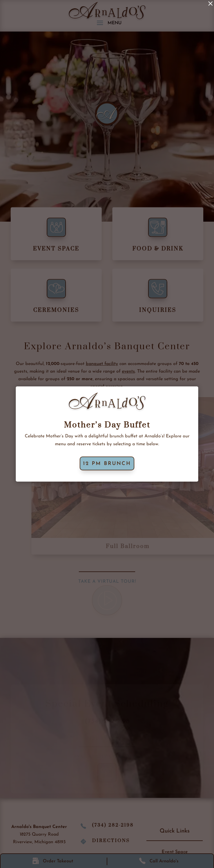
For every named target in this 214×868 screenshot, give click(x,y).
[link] (210, 4)
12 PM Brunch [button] (107, 464)
